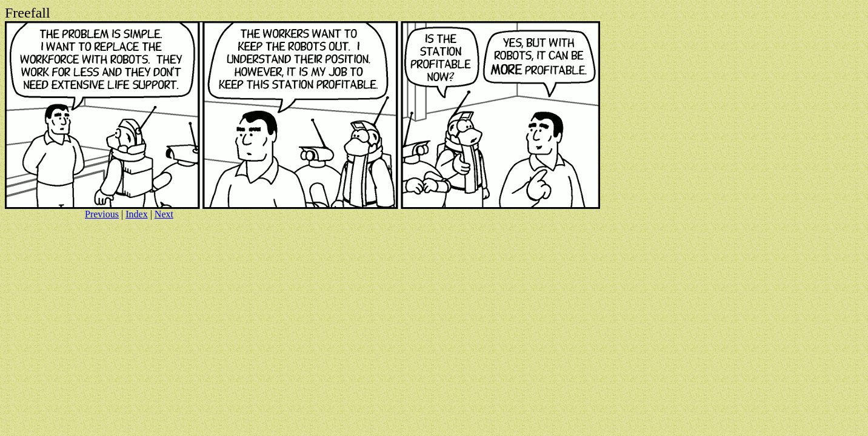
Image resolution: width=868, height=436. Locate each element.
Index (136, 214)
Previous (102, 214)
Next (164, 214)
